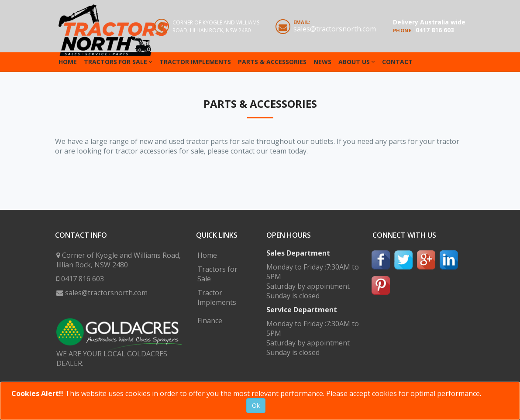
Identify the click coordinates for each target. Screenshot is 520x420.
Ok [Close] (256, 405)
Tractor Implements (195, 62)
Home (68, 62)
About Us (354, 62)
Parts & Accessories (272, 62)
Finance (210, 321)
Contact (397, 62)
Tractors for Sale (115, 62)
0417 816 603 (435, 30)
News (322, 62)
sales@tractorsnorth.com (335, 29)
